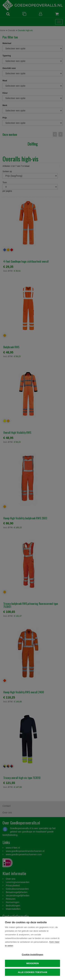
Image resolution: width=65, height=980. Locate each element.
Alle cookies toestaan (32, 972)
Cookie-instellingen (32, 954)
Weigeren (32, 963)
